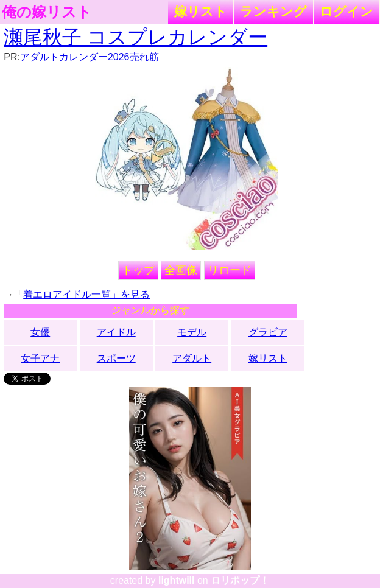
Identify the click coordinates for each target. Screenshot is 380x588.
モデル (192, 332)
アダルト (192, 358)
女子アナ (40, 358)
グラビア (268, 332)
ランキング (273, 11)
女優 (40, 332)
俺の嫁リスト (47, 12)
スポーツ (116, 358)
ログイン (347, 11)
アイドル (116, 332)
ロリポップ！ (240, 580)
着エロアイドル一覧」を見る (86, 294)
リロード (230, 270)
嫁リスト (201, 11)
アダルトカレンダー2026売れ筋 (90, 57)
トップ (138, 270)
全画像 (181, 270)
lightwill (177, 580)
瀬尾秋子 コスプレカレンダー (135, 37)
